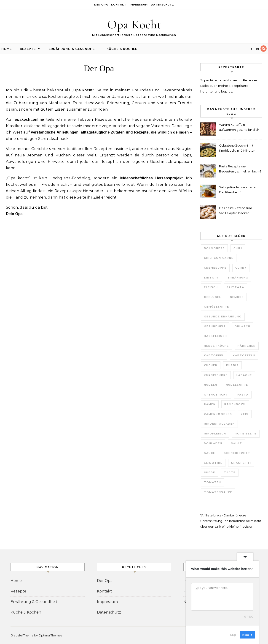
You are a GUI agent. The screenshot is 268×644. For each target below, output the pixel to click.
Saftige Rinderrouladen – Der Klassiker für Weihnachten (237, 190)
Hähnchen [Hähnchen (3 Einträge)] (247, 346)
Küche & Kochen (122, 49)
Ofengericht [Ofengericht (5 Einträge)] (216, 395)
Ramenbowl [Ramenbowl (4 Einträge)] (235, 404)
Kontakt (119, 5)
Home (7, 49)
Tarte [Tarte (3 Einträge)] (230, 472)
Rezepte (28, 49)
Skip (233, 635)
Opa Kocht (134, 24)
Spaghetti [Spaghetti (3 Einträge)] (241, 463)
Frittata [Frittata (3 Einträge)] (235, 287)
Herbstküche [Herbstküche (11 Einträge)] (216, 346)
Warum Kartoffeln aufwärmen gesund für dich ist (239, 128)
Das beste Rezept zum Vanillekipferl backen (236, 210)
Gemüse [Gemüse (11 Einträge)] (237, 297)
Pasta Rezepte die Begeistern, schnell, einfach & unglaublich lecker (240, 169)
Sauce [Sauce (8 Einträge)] (210, 453)
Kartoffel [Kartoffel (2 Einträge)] (214, 355)
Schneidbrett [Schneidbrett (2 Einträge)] (237, 453)
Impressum (139, 5)
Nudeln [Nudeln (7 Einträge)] (211, 385)
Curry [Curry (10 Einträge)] (241, 268)
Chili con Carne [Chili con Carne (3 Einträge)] (219, 258)
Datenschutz (162, 5)
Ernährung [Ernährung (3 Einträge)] (238, 278)
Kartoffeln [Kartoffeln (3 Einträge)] (244, 355)
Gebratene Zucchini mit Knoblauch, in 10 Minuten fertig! (237, 149)
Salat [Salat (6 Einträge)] (237, 443)
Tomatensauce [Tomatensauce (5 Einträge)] (218, 492)
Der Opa (101, 5)
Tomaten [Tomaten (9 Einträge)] (213, 482)
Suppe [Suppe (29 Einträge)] (210, 472)
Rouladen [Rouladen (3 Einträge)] (213, 443)
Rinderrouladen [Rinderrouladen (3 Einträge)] (219, 424)
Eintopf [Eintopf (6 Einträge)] (212, 278)
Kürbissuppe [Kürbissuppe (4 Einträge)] (216, 375)
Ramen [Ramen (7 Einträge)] (210, 404)
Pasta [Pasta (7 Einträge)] (243, 395)
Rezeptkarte (239, 86)
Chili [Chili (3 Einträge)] (238, 248)
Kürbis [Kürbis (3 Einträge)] (232, 365)
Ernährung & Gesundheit (74, 49)
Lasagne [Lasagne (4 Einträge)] (244, 375)
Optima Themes (50, 635)
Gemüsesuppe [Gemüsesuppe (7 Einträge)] (217, 307)
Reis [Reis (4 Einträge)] (245, 414)
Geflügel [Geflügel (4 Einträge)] (213, 297)
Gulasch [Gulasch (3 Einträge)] (243, 326)
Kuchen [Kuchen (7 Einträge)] (211, 365)
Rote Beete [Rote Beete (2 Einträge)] (246, 434)
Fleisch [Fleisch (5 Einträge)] (211, 287)
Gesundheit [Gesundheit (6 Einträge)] (215, 326)
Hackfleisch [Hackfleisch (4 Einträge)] (216, 336)
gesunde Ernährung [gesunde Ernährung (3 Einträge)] (223, 317)
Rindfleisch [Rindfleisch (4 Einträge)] (215, 434)
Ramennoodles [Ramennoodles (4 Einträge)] (218, 414)
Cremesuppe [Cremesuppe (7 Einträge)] (215, 268)
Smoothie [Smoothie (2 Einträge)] (213, 463)
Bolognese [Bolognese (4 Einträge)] (214, 248)
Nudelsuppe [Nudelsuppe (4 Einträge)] (237, 385)
